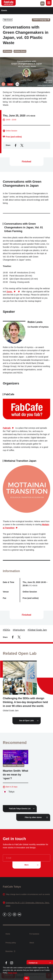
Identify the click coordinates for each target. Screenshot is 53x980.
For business (34, 934)
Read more (13, 973)
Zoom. (9, 294)
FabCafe (7, 430)
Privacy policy (11, 943)
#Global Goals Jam (37, 632)
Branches (10, 951)
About (32, 943)
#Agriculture (19, 632)
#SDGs (7, 632)
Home (8, 934)
